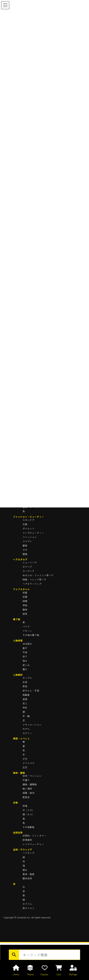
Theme (30, 974)
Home (16, 974)
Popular (44, 974)
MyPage (73, 974)
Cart (59, 974)
